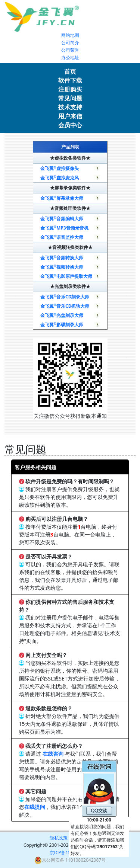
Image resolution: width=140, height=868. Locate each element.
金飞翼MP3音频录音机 (64, 228)
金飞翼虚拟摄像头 (60, 168)
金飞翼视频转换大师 (62, 267)
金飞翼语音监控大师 (62, 237)
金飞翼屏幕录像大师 (62, 198)
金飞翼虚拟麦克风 (60, 178)
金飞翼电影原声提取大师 (66, 276)
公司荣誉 (70, 50)
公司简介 (70, 43)
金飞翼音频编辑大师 (62, 219)
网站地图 (70, 35)
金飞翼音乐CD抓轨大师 (65, 306)
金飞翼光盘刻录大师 (62, 315)
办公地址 (70, 57)
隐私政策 (59, 838)
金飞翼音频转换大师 (62, 258)
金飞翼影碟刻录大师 (62, 325)
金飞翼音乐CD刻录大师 (65, 297)
